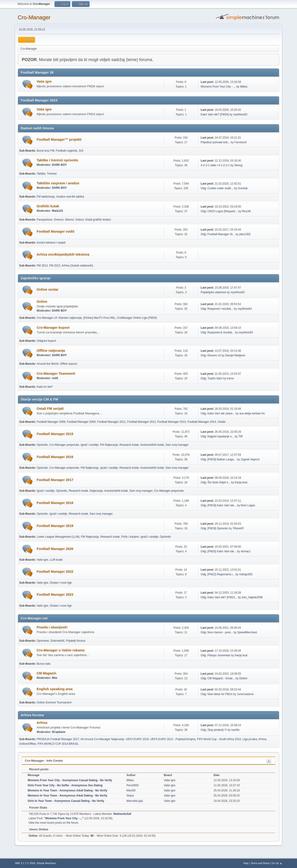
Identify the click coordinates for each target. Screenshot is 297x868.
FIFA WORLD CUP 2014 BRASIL (58, 744)
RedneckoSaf (122, 814)
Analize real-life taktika (70, 197)
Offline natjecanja (51, 351)
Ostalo (222, 422)
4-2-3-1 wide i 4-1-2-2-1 (215, 165)
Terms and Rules (260, 863)
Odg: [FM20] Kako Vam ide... (219, 551)
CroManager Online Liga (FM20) (137, 318)
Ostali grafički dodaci (98, 220)
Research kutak (129, 445)
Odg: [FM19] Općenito (214, 528)
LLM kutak (56, 560)
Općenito (42, 445)
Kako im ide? (45, 387)
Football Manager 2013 (172, 422)
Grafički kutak (48, 206)
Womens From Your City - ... (218, 87)
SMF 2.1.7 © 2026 (25, 863)
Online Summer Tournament (54, 702)
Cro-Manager (34, 17)
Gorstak (243, 188)
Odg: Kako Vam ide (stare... (218, 413)
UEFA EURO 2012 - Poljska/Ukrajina (173, 739)
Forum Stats (36, 808)
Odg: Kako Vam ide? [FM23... (219, 597)
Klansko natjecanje (70, 318)
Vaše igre (44, 81)
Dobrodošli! (58, 641)
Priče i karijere (130, 537)
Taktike (41, 174)
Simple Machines (46, 863)
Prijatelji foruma (76, 641)
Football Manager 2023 (55, 595)
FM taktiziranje (46, 197)
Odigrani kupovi (46, 341)
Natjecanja (96, 491)
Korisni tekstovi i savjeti (51, 243)
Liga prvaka (250, 739)
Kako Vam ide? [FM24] (215, 114)
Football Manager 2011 (111, 422)
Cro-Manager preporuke (64, 445)
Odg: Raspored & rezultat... (218, 332)
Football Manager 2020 (55, 549)
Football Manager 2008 (51, 422)
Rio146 (246, 211)
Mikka (244, 87)
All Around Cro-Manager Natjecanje (102, 739)
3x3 (81, 151)
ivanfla (235, 730)
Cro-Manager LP (47, 318)
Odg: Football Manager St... (218, 234)
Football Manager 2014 (202, 422)
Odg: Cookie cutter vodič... (217, 188)
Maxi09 (131, 790)
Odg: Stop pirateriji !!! (214, 730)
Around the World (47, 364)
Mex (55, 678)
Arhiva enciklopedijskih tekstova (63, 254)
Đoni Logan (248, 505)
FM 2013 (55, 266)
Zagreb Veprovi (250, 459)
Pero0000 (132, 785)
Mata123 (57, 211)
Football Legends (67, 151)
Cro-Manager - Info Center (44, 761)
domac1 (246, 551)
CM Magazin (47, 673)
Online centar (48, 289)
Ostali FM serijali (50, 409)
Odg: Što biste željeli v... (216, 482)
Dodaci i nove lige (61, 583)
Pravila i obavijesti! (52, 627)
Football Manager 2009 (81, 422)
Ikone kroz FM (45, 151)
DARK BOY (59, 165)
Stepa (130, 796)
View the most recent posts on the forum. (54, 823)
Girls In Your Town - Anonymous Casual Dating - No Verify (66, 801)
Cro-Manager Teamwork (56, 374)
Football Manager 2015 (55, 434)
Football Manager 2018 (55, 503)
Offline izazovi (68, 364)
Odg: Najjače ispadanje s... (217, 436)
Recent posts (37, 769)
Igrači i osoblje (89, 445)
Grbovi (79, 220)
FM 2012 (42, 266)
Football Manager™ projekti (59, 140)
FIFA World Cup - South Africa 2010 (219, 739)
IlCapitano (59, 732)
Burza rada (44, 664)
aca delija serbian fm (252, 413)
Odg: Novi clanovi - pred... (217, 632)
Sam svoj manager (177, 445)
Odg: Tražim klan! (212, 378)
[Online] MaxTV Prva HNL (99, 318)
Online (42, 302)
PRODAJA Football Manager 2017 (58, 739)
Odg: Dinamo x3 (211, 355)
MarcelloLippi (135, 801)
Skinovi (69, 220)
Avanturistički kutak (152, 445)
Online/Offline (28, 744)
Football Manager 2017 (55, 480)
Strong (238, 165)
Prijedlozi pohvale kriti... (215, 142)
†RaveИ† (238, 528)
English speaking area (55, 689)
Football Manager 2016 (55, 457)
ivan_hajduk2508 (252, 597)
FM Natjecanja (109, 445)
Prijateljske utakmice (213, 292)
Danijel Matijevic (235, 355)
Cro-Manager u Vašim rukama (61, 650)
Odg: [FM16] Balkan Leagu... (218, 459)
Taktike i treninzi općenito (57, 160)
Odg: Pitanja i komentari (216, 655)
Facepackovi (44, 220)
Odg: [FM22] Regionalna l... (218, 574)
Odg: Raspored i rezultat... (217, 309)
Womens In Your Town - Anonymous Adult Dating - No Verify (67, 790)
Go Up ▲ (277, 863)
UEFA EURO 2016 (137, 739)
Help (246, 863)
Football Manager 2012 (141, 422)
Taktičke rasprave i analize (58, 183)
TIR (241, 436)
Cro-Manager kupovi (53, 328)
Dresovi (59, 220)
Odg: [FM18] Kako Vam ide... (219, 505)
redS (55, 378)
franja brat (241, 482)
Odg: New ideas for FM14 (217, 694)
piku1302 (245, 234)
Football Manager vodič (56, 231)
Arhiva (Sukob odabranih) (77, 266)
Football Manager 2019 (55, 526)
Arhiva (42, 723)
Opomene (43, 641)
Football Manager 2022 (55, 572)
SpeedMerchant (247, 632)
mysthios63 (240, 114)
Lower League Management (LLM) (58, 537)
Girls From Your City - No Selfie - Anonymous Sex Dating (65, 785)
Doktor (243, 678)
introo (230, 378)
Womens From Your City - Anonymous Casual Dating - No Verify (70, 780)
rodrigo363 (246, 574)
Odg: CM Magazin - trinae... (218, 678)
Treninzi (52, 174)
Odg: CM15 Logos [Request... (219, 211)
